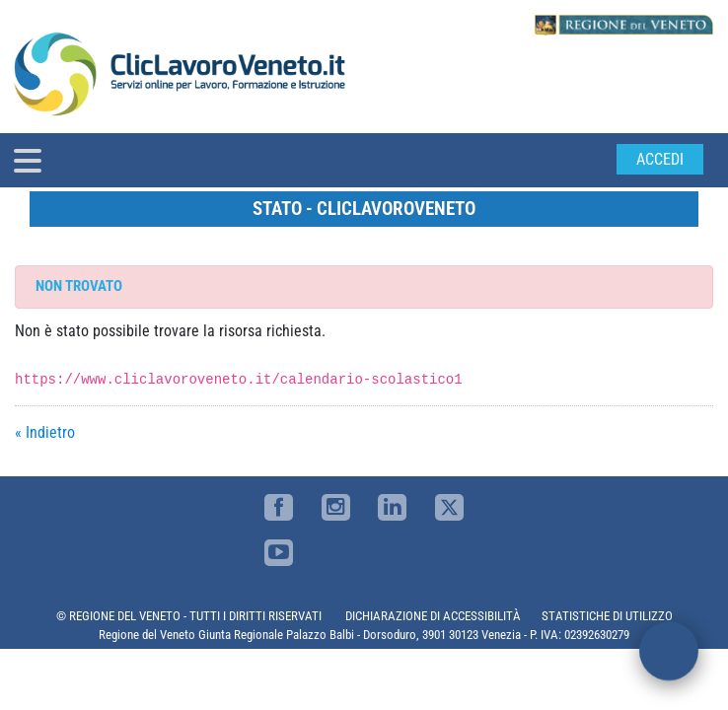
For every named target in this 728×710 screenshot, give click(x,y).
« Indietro (45, 432)
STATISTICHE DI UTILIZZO (607, 616)
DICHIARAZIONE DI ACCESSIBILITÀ (433, 616)
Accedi (660, 159)
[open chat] (669, 651)
